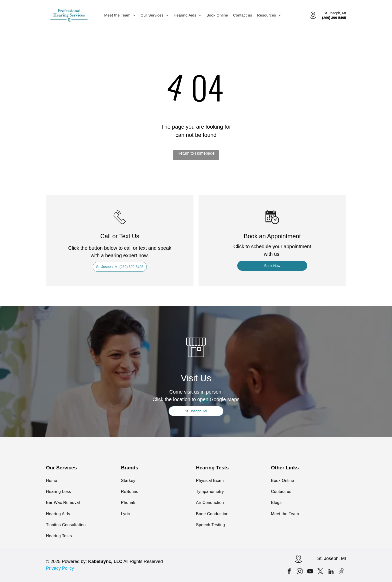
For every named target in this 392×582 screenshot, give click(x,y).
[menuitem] (120, 15)
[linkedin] (331, 572)
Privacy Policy (60, 568)
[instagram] (300, 572)
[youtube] (310, 572)
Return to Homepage (196, 153)
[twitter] (320, 572)
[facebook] (289, 572)
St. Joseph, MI (335, 13)
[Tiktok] (341, 572)
